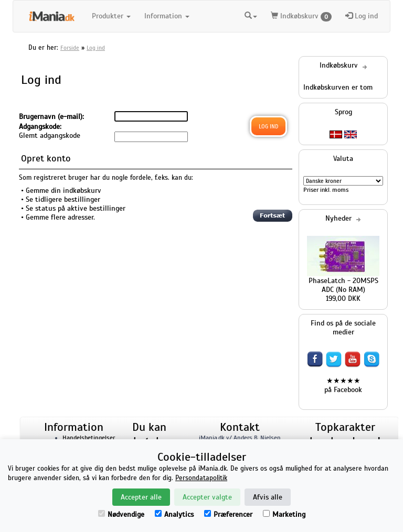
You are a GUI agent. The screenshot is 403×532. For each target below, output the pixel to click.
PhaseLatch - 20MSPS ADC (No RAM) (343, 285)
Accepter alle (141, 497)
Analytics (174, 514)
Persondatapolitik (201, 478)
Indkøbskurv (301, 17)
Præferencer (228, 514)
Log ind (362, 16)
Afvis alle (268, 497)
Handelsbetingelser (89, 438)
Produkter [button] (111, 16)
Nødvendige (121, 514)
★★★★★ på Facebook (343, 385)
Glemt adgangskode (50, 135)
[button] (251, 16)
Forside (70, 48)
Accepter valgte (207, 497)
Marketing (284, 514)
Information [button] (167, 16)
